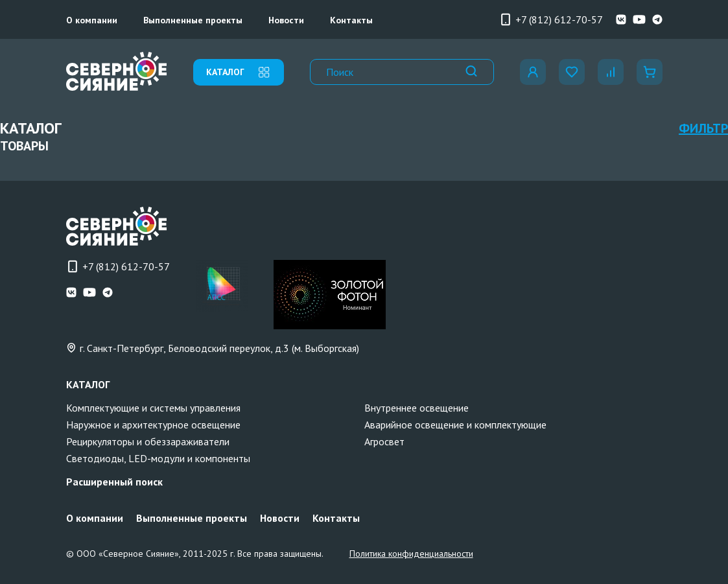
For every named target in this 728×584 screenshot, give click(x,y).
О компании (92, 20)
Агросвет (384, 441)
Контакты (351, 20)
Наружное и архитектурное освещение (153, 425)
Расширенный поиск (114, 482)
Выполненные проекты (193, 20)
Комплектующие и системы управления (153, 408)
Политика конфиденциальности (411, 554)
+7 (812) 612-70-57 (551, 19)
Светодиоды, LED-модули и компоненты (158, 458)
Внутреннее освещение (417, 408)
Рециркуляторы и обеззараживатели (148, 441)
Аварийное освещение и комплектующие (455, 425)
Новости (286, 20)
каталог (239, 72)
